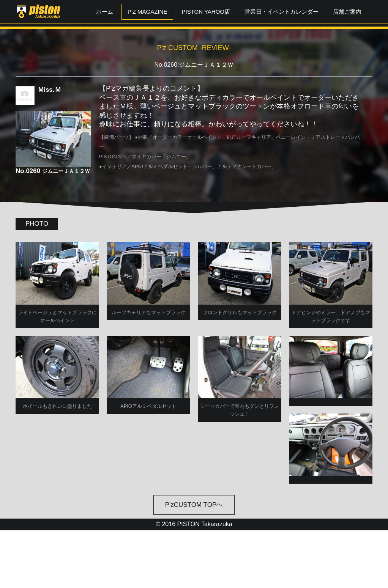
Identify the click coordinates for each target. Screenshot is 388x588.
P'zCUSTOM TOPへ (194, 563)
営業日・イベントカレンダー (282, 12)
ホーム (105, 12)
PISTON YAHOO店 (206, 12)
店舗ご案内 (347, 12)
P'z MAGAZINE (147, 12)
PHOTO (37, 224)
